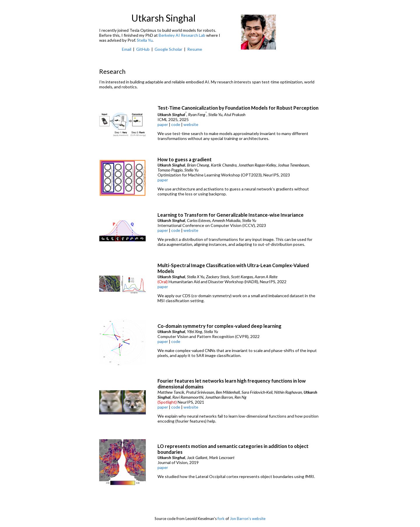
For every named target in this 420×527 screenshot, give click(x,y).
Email (127, 49)
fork (221, 519)
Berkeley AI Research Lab (182, 35)
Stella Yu (145, 40)
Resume (195, 49)
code (176, 124)
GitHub (143, 49)
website (191, 124)
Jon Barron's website (248, 519)
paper (163, 124)
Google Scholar (168, 49)
